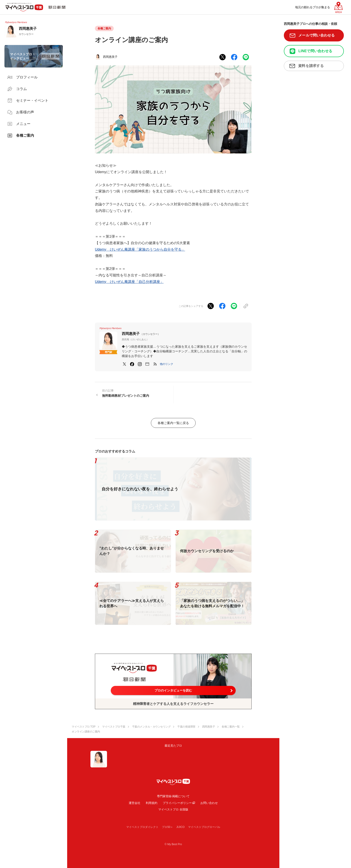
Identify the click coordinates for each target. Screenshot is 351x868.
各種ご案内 (104, 28)
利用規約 (152, 803)
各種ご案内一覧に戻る (173, 423)
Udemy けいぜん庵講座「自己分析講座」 (129, 282)
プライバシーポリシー (177, 803)
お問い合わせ (209, 803)
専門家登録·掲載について (173, 796)
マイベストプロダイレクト (142, 827)
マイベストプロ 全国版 (173, 809)
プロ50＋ (167, 827)
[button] (167, 364)
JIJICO (181, 827)
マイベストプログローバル (204, 827)
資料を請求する (311, 66)
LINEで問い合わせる (315, 51)
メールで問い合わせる (317, 35)
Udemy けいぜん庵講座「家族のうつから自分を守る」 (140, 249)
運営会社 (135, 803)
